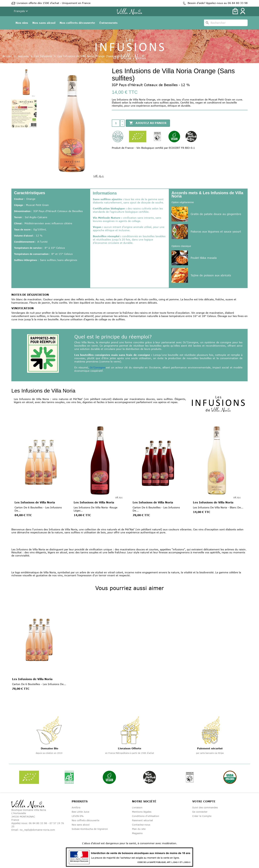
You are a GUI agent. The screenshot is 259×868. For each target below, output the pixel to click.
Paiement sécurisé (142, 820)
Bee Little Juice (80, 812)
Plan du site (139, 829)
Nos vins (22, 23)
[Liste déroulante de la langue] (21, 11)
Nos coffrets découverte (77, 23)
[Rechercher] (226, 23)
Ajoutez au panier (148, 123)
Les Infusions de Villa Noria (35, 502)
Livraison (137, 807)
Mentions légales (142, 812)
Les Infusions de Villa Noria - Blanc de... (218, 507)
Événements (109, 23)
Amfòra (76, 807)
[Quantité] (116, 123)
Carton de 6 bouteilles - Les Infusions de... (39, 684)
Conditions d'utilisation (146, 816)
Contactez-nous (141, 825)
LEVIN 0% (78, 816)
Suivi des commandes (205, 807)
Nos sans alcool (44, 23)
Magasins (137, 833)
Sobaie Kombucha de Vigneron (90, 829)
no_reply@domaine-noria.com (37, 830)
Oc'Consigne (97, 367)
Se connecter (200, 812)
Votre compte (204, 801)
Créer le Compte (202, 816)
